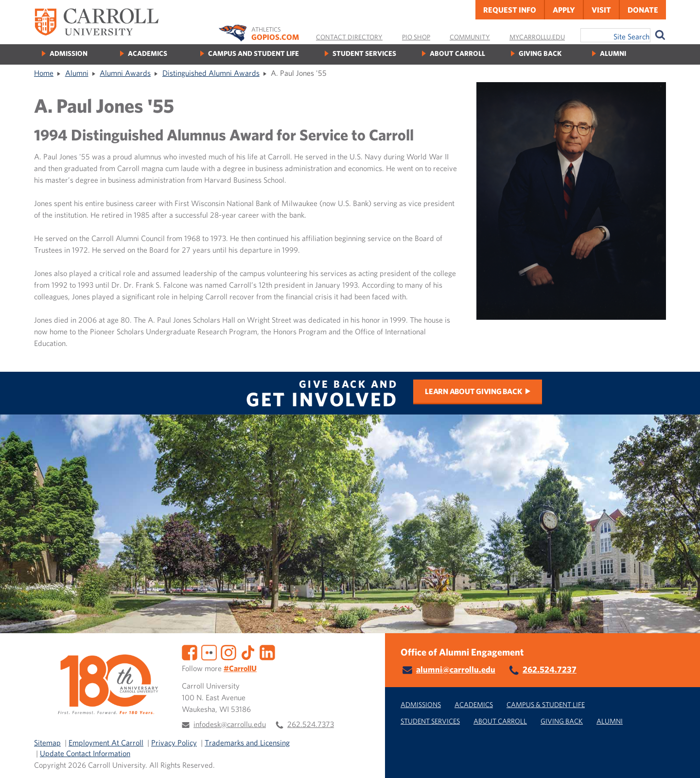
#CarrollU (240, 668)
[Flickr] (209, 651)
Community (470, 37)
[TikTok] (248, 651)
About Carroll (457, 53)
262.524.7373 (311, 724)
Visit (601, 10)
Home (44, 73)
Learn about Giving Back (473, 391)
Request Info (510, 10)
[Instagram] (228, 651)
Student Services (364, 53)
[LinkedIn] (267, 651)
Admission (69, 53)
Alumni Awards (125, 73)
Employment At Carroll (106, 743)
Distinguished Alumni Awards (211, 73)
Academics (148, 53)
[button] (682, 760)
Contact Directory (349, 37)
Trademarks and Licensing (247, 743)
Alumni (613, 53)
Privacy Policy (174, 743)
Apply (564, 10)
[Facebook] (190, 651)
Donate (643, 10)
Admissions (421, 704)
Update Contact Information (85, 753)
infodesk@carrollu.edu (230, 724)
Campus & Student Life (546, 704)
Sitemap (47, 743)
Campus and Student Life (254, 53)
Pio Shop (416, 37)
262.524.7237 (550, 669)
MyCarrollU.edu (537, 37)
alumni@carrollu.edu (456, 669)
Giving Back (540, 53)
